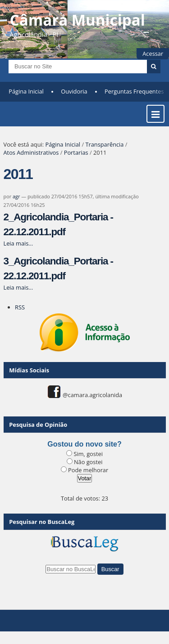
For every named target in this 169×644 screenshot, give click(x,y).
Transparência (104, 144)
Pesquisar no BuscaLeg (42, 522)
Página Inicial (26, 91)
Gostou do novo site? (84, 444)
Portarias (76, 152)
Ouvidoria (74, 91)
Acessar (153, 54)
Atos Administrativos (31, 152)
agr (16, 196)
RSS (20, 307)
